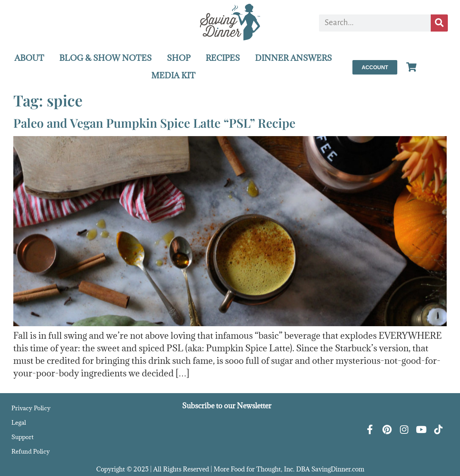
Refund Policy (31, 451)
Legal (19, 422)
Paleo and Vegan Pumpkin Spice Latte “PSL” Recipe (154, 123)
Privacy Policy (31, 408)
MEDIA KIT (173, 75)
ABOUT (29, 58)
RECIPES (223, 58)
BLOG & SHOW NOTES (105, 58)
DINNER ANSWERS (293, 58)
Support (22, 437)
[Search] (439, 23)
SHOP (179, 58)
